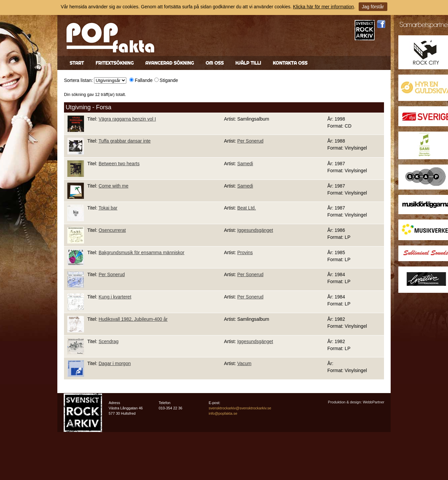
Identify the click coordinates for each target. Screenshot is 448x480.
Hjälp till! (248, 63)
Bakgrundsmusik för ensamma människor (142, 252)
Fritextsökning (115, 63)
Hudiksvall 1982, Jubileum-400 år (133, 319)
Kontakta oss (290, 63)
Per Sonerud (250, 141)
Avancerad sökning (170, 63)
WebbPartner (373, 402)
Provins (245, 252)
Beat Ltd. (247, 208)
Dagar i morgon (115, 363)
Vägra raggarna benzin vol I (127, 119)
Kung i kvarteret (115, 297)
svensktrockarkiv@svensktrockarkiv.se (240, 408)
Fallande (144, 80)
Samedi (245, 164)
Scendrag (109, 341)
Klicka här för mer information (323, 7)
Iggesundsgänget (255, 230)
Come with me (113, 186)
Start (77, 63)
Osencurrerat (112, 230)
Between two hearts (119, 164)
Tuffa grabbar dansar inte (124, 141)
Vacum (244, 363)
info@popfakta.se (223, 413)
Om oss (215, 63)
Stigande (169, 80)
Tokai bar (108, 208)
